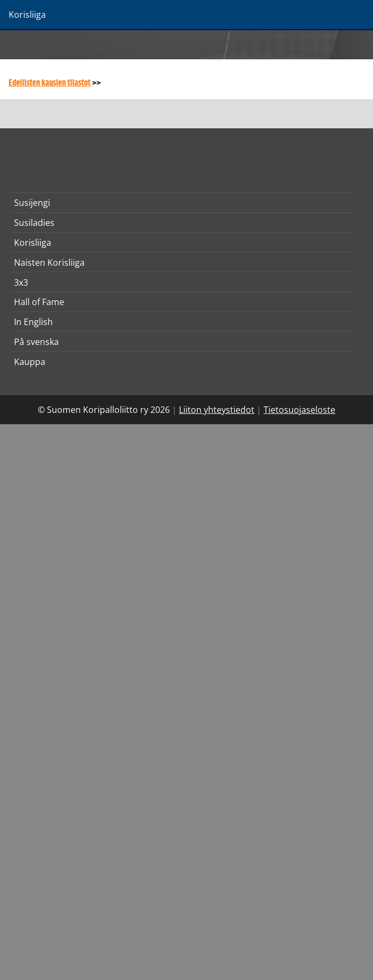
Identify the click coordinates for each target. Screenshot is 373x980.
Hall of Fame (39, 302)
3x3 (21, 282)
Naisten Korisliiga (49, 263)
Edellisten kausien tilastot (50, 83)
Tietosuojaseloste (299, 410)
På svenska (36, 342)
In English (33, 322)
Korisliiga (33, 243)
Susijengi (32, 203)
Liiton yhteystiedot (217, 410)
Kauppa (30, 362)
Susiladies (34, 223)
